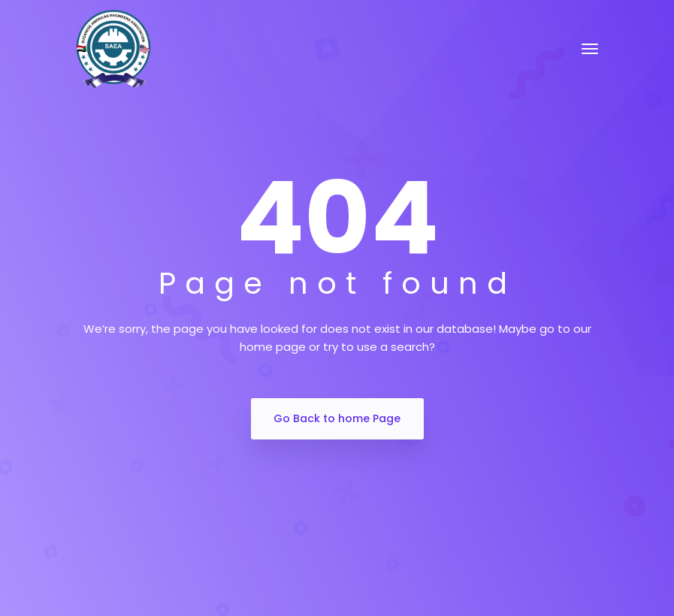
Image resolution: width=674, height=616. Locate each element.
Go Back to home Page (337, 418)
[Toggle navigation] (590, 49)
